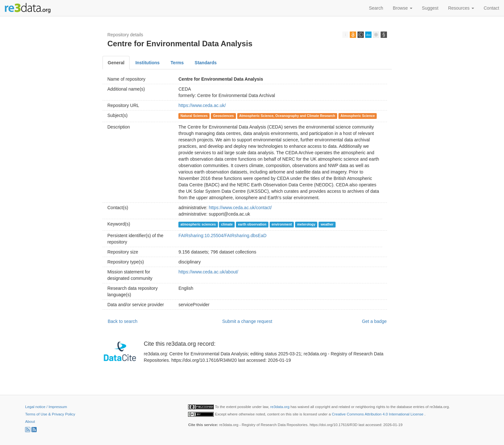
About (30, 421)
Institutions (147, 63)
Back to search (123, 321)
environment (282, 224)
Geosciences (224, 116)
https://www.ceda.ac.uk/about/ (208, 272)
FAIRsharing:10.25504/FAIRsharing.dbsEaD (222, 236)
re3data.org (280, 407)
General (116, 63)
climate (227, 224)
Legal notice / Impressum (46, 407)
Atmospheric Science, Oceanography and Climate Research (287, 116)
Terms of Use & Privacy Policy (50, 414)
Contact (491, 8)
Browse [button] (403, 8)
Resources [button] (461, 8)
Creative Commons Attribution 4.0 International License (378, 414)
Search (376, 8)
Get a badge (374, 321)
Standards (206, 63)
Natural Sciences (194, 116)
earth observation (252, 224)
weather (327, 224)
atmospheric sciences (198, 224)
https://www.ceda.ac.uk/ (202, 105)
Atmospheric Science (358, 116)
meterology (306, 224)
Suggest (430, 8)
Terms (177, 63)
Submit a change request (247, 321)
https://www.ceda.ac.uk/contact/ (240, 208)
